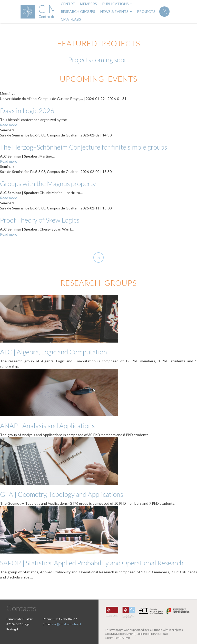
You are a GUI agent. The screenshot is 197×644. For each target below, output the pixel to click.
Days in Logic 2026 (27, 111)
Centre (68, 4)
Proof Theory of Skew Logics (40, 220)
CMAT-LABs (71, 19)
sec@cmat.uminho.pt (66, 624)
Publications (117, 4)
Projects (146, 11)
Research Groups (78, 11)
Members (88, 4)
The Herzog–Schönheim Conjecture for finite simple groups (83, 147)
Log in (164, 12)
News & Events (116, 11)
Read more (9, 125)
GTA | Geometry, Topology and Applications (62, 494)
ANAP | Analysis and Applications (47, 426)
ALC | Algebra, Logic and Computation (53, 352)
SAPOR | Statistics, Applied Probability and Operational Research (92, 563)
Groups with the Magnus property (48, 183)
